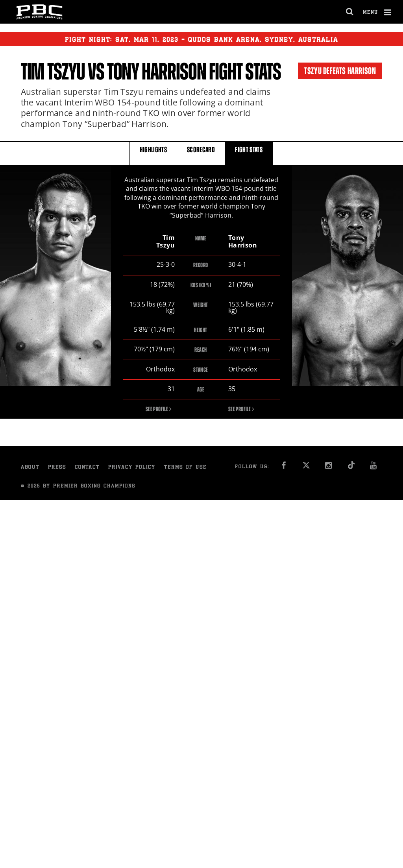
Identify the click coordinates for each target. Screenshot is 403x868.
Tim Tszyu (53, 72)
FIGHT (249, 153)
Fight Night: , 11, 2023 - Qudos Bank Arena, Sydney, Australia (201, 39)
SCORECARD (201, 153)
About (30, 468)
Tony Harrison (157, 72)
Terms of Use (185, 468)
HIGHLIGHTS (153, 153)
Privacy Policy (132, 468)
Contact (87, 468)
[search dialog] (350, 12)
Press (57, 468)
